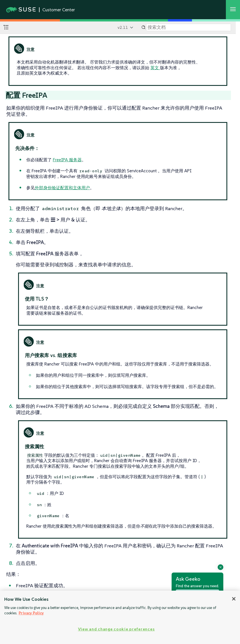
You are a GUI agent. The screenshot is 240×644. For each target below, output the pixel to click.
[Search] (189, 27)
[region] (120, 617)
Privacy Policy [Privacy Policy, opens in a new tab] (31, 613)
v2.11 (123, 27)
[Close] (234, 599)
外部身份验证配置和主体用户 (62, 188)
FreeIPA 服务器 (67, 160)
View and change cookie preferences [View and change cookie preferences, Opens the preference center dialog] (116, 629)
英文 (155, 68)
